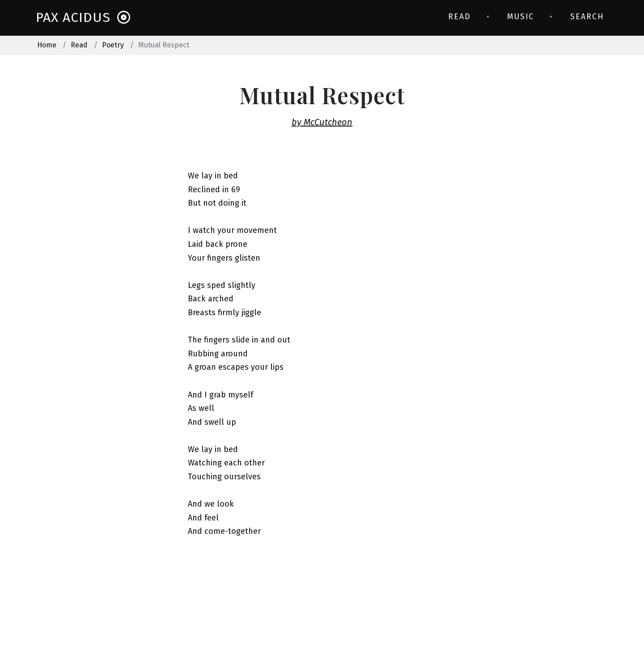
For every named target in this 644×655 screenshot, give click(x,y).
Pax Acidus (83, 18)
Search (587, 17)
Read (460, 17)
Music (521, 17)
